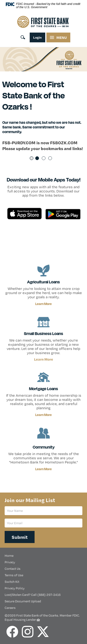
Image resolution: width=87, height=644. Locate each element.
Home (9, 556)
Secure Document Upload (23, 601)
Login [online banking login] (37, 37)
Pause (32, 158)
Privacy (10, 562)
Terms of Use (14, 575)
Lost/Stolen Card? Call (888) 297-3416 (33, 595)
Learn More (43, 304)
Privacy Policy (15, 588)
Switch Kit (12, 582)
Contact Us (13, 569)
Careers (10, 608)
